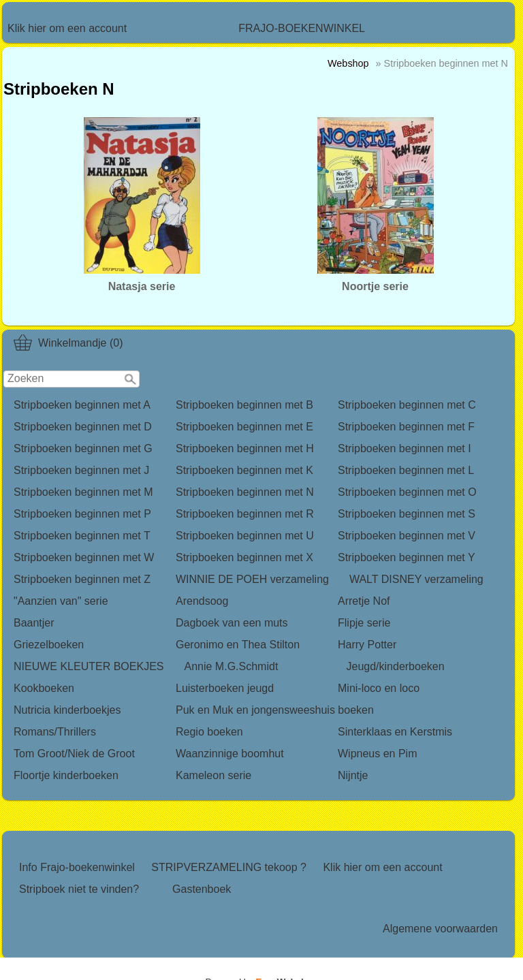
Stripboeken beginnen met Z (82, 579)
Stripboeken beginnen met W (84, 557)
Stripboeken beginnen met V (407, 536)
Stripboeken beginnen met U (245, 536)
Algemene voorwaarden (440, 929)
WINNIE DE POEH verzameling (252, 579)
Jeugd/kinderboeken (396, 666)
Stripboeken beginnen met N (245, 492)
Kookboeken (44, 688)
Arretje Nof (364, 601)
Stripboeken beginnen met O (407, 492)
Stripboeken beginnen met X (244, 557)
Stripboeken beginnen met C (407, 405)
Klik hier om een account (67, 28)
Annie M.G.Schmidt (232, 666)
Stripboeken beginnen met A (82, 405)
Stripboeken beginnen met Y (407, 557)
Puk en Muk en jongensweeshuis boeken (275, 710)
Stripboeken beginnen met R (245, 514)
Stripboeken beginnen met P (82, 514)
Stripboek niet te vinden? (79, 889)
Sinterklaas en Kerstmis (395, 732)
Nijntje (353, 775)
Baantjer (34, 623)
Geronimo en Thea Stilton (238, 645)
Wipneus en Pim (378, 754)
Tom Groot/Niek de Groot (74, 754)
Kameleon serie (213, 775)
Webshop (348, 63)
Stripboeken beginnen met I (405, 448)
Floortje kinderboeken (66, 775)
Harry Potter (367, 645)
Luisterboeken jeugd (225, 688)
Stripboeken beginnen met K (244, 470)
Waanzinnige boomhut (230, 754)
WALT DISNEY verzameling (416, 579)
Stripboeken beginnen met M (83, 492)
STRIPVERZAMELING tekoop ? (229, 867)
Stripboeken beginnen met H (245, 448)
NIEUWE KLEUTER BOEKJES (89, 666)
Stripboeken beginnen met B (244, 405)
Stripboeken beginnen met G (83, 448)
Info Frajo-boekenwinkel (77, 867)
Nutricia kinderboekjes (67, 710)
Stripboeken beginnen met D (83, 427)
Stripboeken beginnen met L (406, 470)
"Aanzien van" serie (61, 601)
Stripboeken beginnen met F (406, 427)
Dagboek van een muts (232, 623)
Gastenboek (202, 889)
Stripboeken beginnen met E (244, 427)
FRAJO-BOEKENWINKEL (302, 28)
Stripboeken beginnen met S (407, 514)
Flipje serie (364, 623)
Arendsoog (202, 601)
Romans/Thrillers (55, 732)
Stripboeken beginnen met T (82, 536)
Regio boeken (209, 732)
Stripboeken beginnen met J (81, 470)
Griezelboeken (49, 645)
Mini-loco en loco (379, 688)
